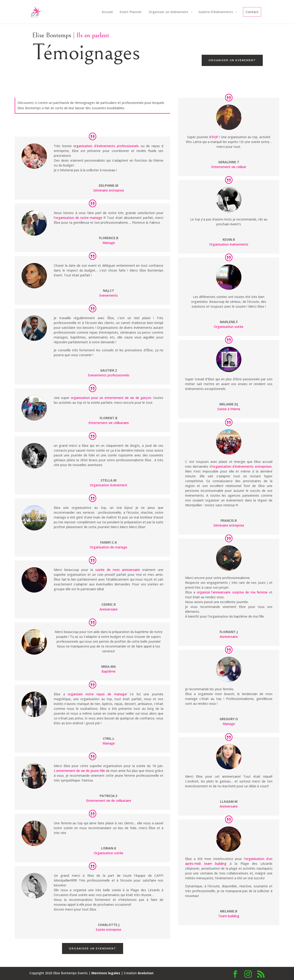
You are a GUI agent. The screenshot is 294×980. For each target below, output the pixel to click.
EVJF (215, 137)
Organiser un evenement (232, 60)
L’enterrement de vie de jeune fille (79, 771)
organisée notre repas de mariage (97, 694)
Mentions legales (106, 973)
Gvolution (146, 973)
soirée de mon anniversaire (118, 570)
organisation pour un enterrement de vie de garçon (111, 398)
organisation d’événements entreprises (242, 466)
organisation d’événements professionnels (106, 146)
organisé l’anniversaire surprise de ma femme (232, 592)
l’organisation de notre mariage (78, 218)
